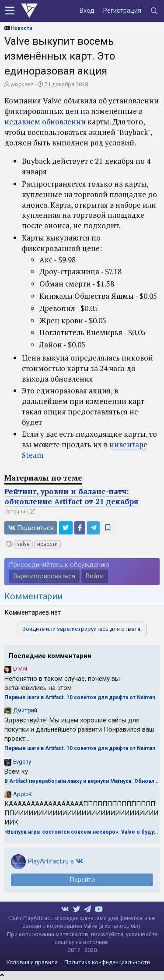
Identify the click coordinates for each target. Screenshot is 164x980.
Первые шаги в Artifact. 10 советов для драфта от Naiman (80, 697)
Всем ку (16, 771)
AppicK (23, 794)
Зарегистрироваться (44, 576)
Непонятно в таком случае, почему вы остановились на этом (62, 683)
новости (47, 544)
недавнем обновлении (45, 122)
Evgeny (22, 762)
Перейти (82, 880)
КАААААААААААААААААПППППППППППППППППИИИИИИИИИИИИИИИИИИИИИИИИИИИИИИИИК (81, 813)
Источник (16, 512)
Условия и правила (32, 962)
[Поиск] (154, 11)
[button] (10, 11)
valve (23, 544)
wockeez (22, 84)
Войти (95, 576)
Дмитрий (25, 710)
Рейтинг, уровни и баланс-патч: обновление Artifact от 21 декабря (71, 497)
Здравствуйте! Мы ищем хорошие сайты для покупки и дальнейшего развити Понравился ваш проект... (79, 729)
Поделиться (31, 528)
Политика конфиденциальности (107, 962)
